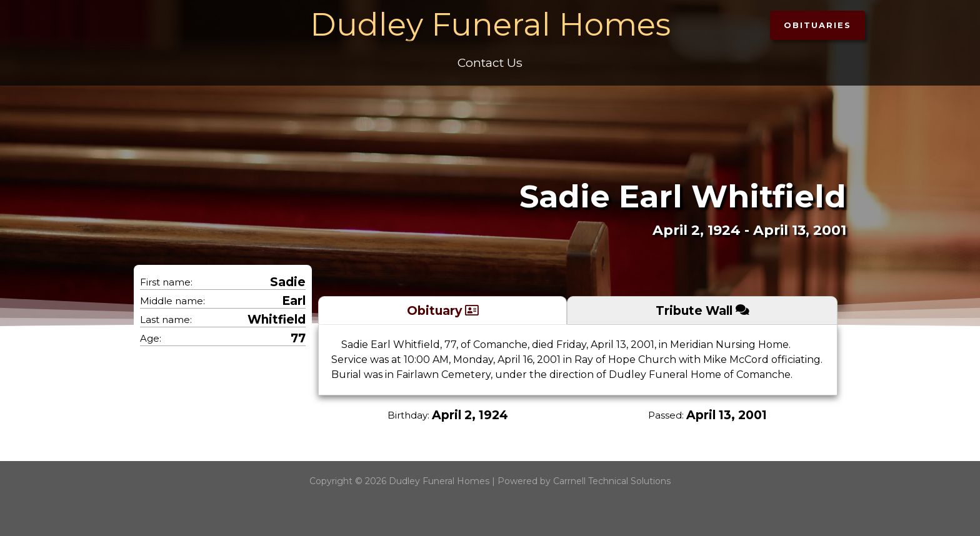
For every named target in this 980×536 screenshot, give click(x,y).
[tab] (442, 310)
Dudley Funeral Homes (490, 25)
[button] (817, 25)
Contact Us (490, 62)
